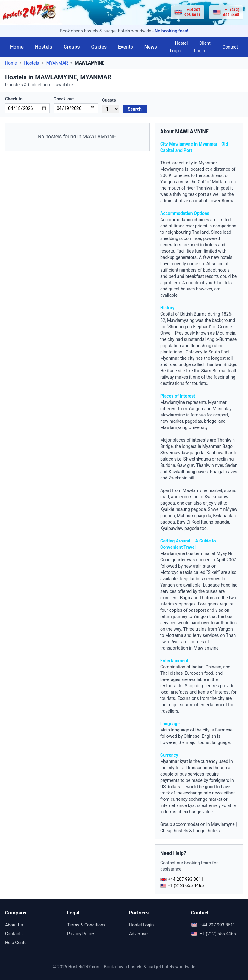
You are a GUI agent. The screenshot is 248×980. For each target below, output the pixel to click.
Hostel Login (179, 47)
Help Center (17, 943)
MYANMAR (57, 63)
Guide (205, 541)
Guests (109, 100)
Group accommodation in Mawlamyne (197, 824)
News (151, 47)
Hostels (44, 47)
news (217, 793)
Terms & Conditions (86, 925)
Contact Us (16, 934)
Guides (99, 47)
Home (17, 47)
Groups (72, 47)
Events (126, 47)
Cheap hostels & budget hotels (190, 831)
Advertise (138, 934)
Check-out (64, 99)
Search (135, 109)
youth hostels (219, 283)
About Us (14, 925)
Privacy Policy (81, 934)
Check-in (14, 99)
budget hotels (216, 270)
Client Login (202, 47)
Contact (230, 47)
